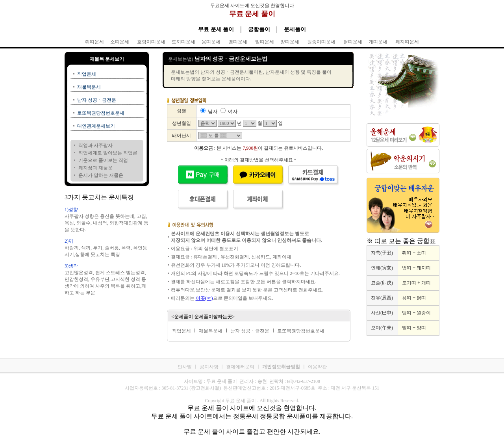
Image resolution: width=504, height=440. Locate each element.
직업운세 (87, 74)
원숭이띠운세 (321, 42)
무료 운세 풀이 (252, 14)
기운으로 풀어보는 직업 (103, 160)
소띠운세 (120, 42)
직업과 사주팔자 (95, 145)
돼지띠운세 (407, 42)
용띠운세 (211, 42)
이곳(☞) (204, 298)
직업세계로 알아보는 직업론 (108, 153)
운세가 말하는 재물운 (101, 175)
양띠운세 (290, 42)
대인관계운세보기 (96, 126)
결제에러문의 (240, 367)
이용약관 (317, 367)
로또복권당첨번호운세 (101, 113)
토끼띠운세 (183, 42)
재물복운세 (89, 87)
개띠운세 (378, 42)
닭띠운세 (353, 42)
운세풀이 (295, 29)
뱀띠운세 (238, 42)
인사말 (185, 367)
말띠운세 (265, 42)
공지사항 (210, 367)
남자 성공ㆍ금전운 (97, 100)
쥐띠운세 (94, 42)
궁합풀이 (259, 29)
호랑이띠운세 (151, 42)
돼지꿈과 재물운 (95, 168)
